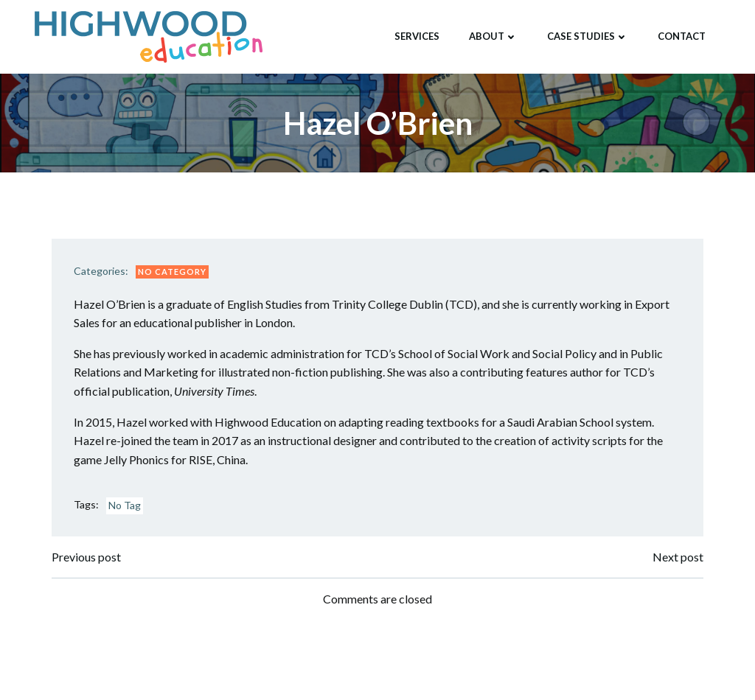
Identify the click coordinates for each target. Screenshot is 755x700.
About (493, 36)
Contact (682, 36)
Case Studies (588, 36)
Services (417, 36)
